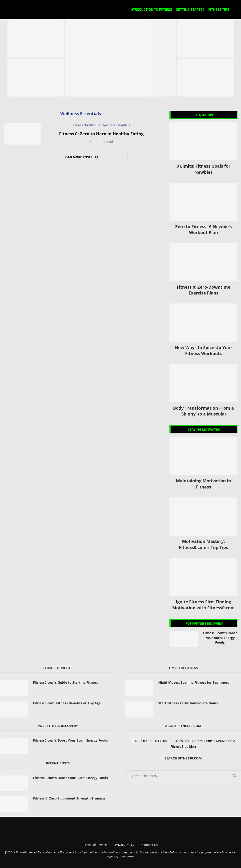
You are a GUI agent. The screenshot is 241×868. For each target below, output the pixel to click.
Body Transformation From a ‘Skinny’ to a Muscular (204, 411)
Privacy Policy (125, 845)
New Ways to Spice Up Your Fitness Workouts (203, 350)
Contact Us (150, 845)
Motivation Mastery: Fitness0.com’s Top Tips (203, 544)
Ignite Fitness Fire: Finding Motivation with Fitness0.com (204, 605)
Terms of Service (95, 845)
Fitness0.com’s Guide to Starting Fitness (66, 682)
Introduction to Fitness (151, 10)
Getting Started (190, 10)
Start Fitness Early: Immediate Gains (188, 703)
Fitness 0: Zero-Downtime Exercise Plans (204, 290)
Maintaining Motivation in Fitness (203, 484)
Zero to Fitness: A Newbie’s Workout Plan (203, 229)
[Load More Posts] (81, 157)
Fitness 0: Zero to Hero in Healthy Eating (101, 134)
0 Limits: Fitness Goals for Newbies (203, 169)
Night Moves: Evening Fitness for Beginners (193, 682)
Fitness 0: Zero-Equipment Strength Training (69, 798)
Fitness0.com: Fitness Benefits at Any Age (67, 703)
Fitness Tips (219, 10)
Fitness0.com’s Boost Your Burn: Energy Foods (220, 638)
